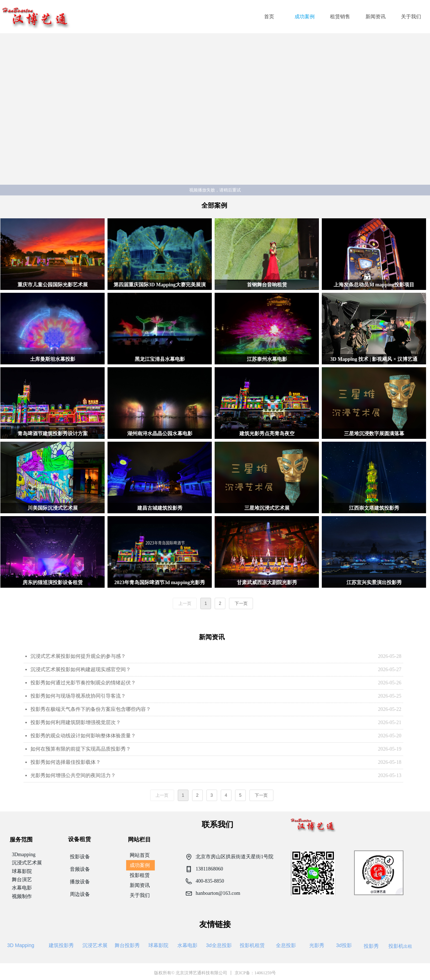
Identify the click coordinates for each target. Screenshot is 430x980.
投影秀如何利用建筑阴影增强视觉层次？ (76, 722)
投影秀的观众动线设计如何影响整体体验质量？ (83, 736)
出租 (400, 946)
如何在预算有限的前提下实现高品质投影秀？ (81, 749)
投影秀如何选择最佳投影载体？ (66, 762)
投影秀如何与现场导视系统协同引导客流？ (78, 696)
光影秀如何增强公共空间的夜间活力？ (73, 775)
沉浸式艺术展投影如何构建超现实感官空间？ (81, 669)
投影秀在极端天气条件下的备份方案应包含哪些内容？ (91, 709)
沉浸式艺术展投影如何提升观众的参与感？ (78, 656)
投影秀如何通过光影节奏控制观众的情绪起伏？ (83, 683)
